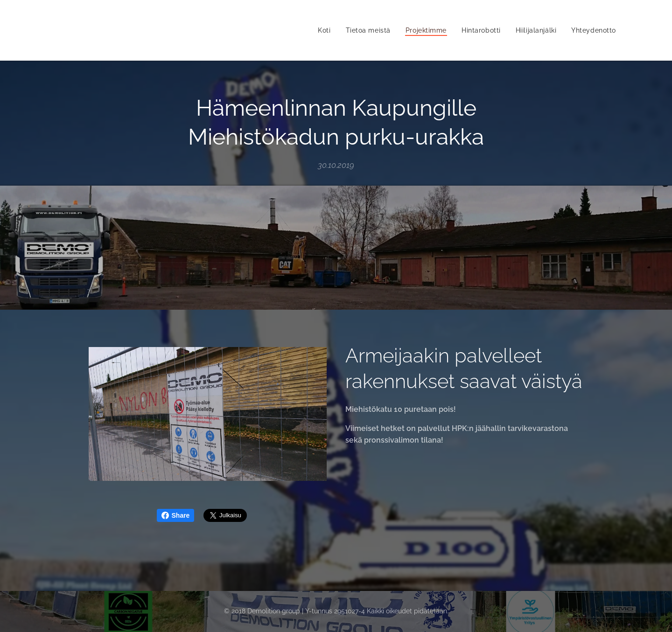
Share (176, 515)
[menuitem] (323, 30)
